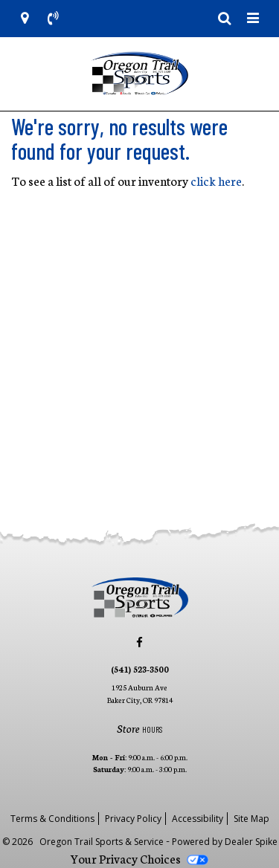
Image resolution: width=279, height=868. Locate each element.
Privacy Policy (133, 819)
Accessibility (198, 819)
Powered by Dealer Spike (225, 842)
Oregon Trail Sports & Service (103, 842)
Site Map (251, 819)
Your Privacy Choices (139, 858)
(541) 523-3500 (140, 669)
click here (216, 180)
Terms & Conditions (52, 819)
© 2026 (21, 842)
